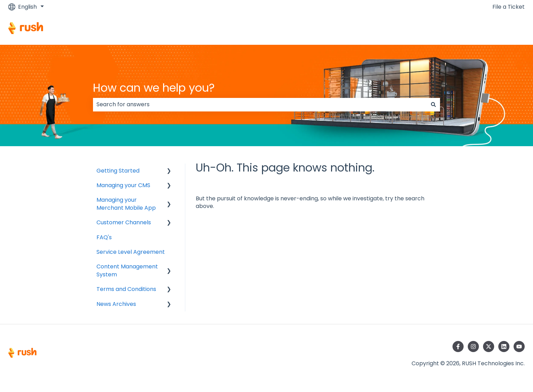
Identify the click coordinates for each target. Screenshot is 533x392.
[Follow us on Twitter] (489, 347)
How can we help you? (154, 88)
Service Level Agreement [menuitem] (131, 252)
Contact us (503, 29)
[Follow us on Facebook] (458, 347)
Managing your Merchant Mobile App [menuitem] (126, 204)
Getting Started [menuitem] (118, 171)
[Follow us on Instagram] (473, 347)
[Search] (433, 105)
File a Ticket (509, 7)
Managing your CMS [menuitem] (123, 185)
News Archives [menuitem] (116, 304)
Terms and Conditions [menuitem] (126, 289)
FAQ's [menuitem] (104, 237)
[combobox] (260, 105)
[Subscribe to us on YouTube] (519, 347)
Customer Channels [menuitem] (124, 222)
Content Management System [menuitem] (127, 270)
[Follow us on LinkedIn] (504, 347)
